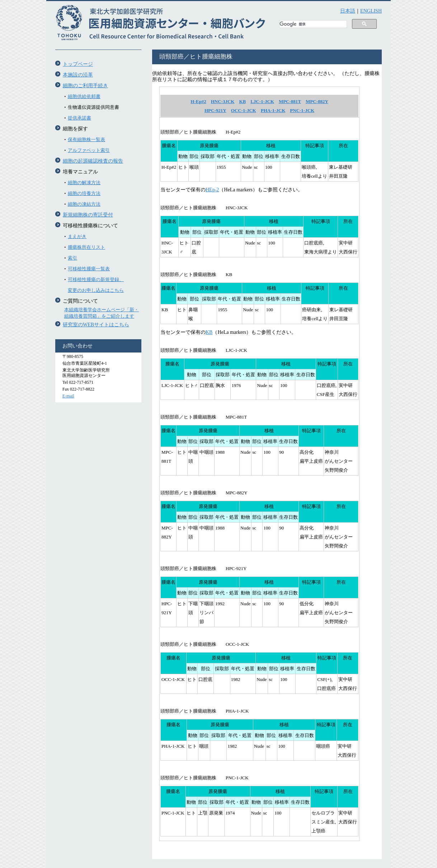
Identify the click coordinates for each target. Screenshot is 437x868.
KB (242, 101)
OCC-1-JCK (244, 110)
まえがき (77, 236)
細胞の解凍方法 (84, 183)
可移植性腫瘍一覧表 (89, 269)
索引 (72, 258)
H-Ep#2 (198, 101)
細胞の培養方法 (84, 193)
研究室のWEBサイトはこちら (96, 325)
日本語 (348, 11)
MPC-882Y (317, 101)
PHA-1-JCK (273, 110)
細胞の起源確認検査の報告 (93, 161)
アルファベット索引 (89, 150)
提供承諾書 (79, 118)
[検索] (312, 24)
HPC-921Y (215, 110)
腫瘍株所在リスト (86, 247)
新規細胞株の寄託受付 (88, 215)
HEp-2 (212, 190)
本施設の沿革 (78, 75)
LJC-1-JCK (262, 101)
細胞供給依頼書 (84, 96)
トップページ (78, 64)
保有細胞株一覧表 (86, 139)
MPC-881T (290, 101)
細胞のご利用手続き (85, 86)
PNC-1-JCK (302, 110)
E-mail (68, 396)
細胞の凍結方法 (84, 204)
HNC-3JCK (223, 101)
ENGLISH (371, 11)
